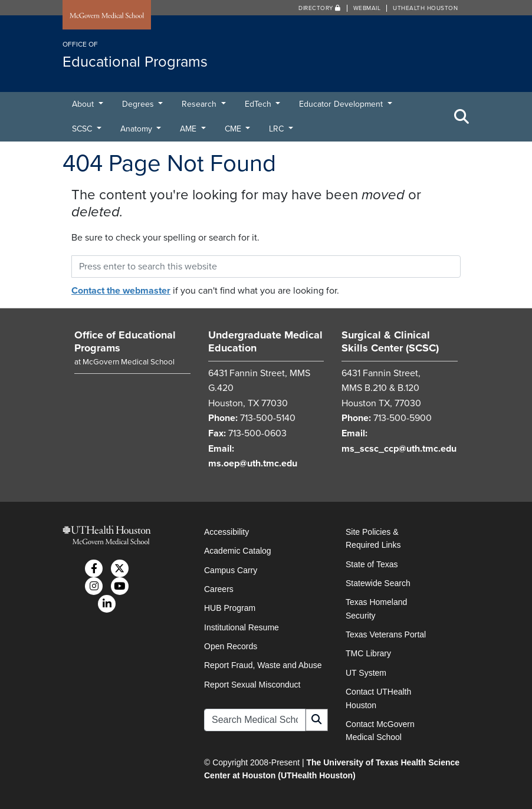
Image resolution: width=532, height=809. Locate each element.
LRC (278, 129)
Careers (219, 589)
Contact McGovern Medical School (380, 731)
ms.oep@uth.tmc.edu (253, 463)
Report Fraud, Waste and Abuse (263, 665)
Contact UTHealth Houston (378, 698)
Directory (320, 8)
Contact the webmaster (121, 291)
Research (200, 104)
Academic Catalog (238, 551)
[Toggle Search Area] (462, 117)
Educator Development (342, 104)
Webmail (367, 8)
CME (234, 129)
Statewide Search (378, 583)
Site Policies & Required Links (373, 538)
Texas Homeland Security (376, 609)
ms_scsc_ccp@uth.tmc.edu (399, 449)
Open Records (231, 646)
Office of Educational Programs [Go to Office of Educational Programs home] (125, 341)
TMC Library (368, 653)
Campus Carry (231, 570)
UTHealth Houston (425, 8)
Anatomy (137, 129)
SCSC (83, 129)
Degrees (139, 104)
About (84, 104)
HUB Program (230, 608)
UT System (366, 673)
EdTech (259, 104)
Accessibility (226, 532)
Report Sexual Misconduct (252, 685)
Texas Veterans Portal (386, 634)
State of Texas (372, 564)
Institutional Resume (242, 627)
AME (189, 129)
